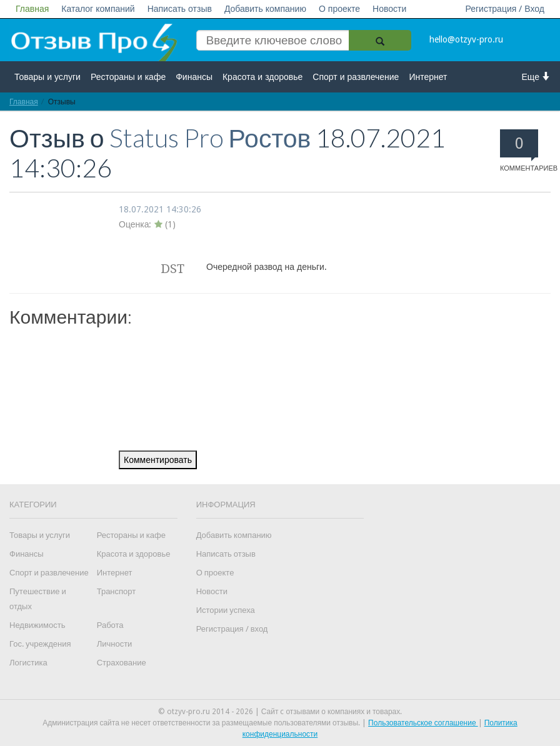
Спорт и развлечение (356, 77)
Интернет (428, 77)
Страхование (122, 663)
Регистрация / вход (232, 629)
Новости (389, 9)
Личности (115, 644)
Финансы (194, 77)
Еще (537, 77)
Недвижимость (37, 625)
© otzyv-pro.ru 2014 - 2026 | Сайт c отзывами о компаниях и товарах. (280, 712)
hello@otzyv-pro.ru (466, 39)
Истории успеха (226, 610)
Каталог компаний (98, 9)
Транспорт (117, 591)
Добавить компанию (265, 9)
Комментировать (158, 460)
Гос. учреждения (40, 644)
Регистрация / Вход (505, 9)
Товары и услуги (47, 77)
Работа (110, 625)
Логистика (28, 663)
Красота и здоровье (262, 77)
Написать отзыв (180, 9)
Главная (32, 9)
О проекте (339, 9)
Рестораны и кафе (128, 77)
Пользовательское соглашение (423, 723)
